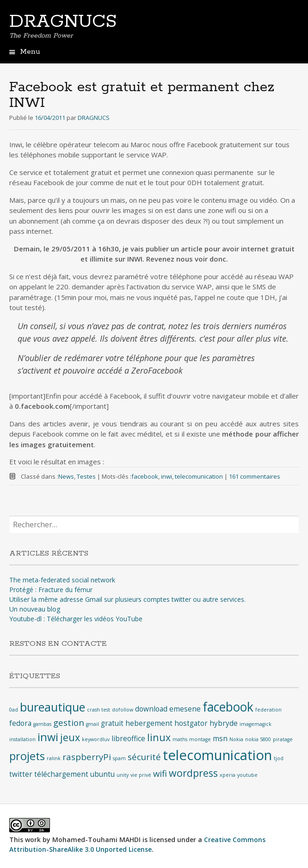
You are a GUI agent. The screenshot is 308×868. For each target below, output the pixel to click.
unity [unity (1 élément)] (123, 775)
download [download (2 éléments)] (151, 709)
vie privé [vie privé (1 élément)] (141, 775)
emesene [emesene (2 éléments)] (185, 709)
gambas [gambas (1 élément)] (42, 724)
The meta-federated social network (62, 580)
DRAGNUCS (63, 22)
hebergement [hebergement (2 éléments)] (149, 723)
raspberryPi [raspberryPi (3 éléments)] (87, 757)
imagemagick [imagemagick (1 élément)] (256, 724)
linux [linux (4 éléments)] (159, 737)
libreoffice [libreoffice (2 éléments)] (128, 738)
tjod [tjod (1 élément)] (279, 758)
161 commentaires (255, 476)
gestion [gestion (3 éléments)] (69, 722)
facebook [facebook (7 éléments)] (228, 707)
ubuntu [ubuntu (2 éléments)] (102, 774)
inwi (166, 476)
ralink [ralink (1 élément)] (54, 758)
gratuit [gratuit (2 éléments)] (112, 723)
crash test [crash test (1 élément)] (99, 710)
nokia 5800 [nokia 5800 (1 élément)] (258, 739)
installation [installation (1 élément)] (22, 739)
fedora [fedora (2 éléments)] (20, 723)
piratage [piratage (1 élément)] (283, 739)
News (66, 476)
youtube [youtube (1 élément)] (247, 775)
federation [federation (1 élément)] (268, 710)
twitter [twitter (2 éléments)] (21, 774)
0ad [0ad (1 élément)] (14, 710)
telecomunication (199, 476)
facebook (145, 476)
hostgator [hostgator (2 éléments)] (191, 723)
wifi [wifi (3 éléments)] (160, 773)
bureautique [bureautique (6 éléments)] (52, 707)
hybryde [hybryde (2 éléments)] (224, 723)
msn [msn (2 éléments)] (220, 738)
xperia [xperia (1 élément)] (228, 775)
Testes (86, 476)
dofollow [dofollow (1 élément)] (123, 710)
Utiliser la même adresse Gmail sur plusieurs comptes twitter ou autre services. (127, 599)
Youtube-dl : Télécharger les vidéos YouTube (76, 619)
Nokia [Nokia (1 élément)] (236, 739)
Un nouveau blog (35, 609)
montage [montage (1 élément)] (200, 739)
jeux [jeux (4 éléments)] (70, 737)
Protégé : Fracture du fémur (51, 590)
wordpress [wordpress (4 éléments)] (193, 773)
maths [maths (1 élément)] (180, 739)
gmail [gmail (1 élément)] (92, 724)
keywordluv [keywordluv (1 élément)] (96, 739)
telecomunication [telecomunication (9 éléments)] (217, 755)
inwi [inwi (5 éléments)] (48, 737)
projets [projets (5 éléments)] (27, 756)
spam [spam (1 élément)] (119, 758)
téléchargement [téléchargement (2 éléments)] (61, 774)
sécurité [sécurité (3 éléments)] (144, 757)
